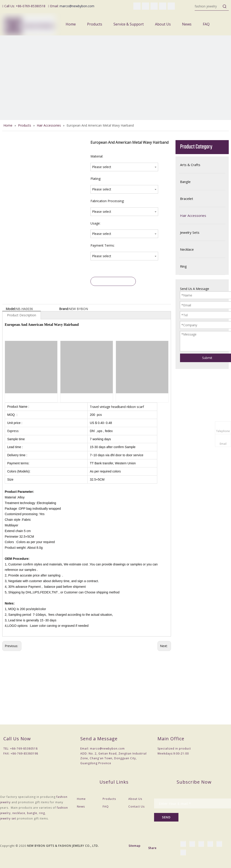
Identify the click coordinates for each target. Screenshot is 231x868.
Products (109, 799)
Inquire (113, 281)
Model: (11, 309)
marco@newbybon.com (77, 6)
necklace (19, 813)
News (81, 807)
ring (42, 813)
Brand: (64, 309)
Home (81, 799)
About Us (135, 799)
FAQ (106, 807)
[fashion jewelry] (208, 6)
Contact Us (136, 807)
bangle (32, 813)
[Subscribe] (166, 817)
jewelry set (8, 818)
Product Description (22, 315)
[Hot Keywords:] (225, 6)
